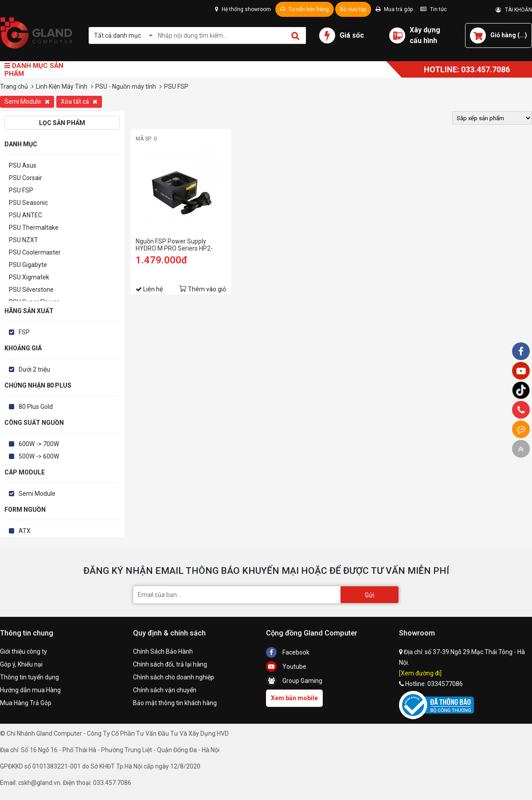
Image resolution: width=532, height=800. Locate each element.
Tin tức (434, 9)
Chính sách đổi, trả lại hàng (170, 664)
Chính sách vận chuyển (165, 690)
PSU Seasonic (28, 203)
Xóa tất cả (79, 102)
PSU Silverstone (31, 290)
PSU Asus (23, 165)
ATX (25, 531)
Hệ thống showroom (243, 9)
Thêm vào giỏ (207, 289)
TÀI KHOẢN (514, 10)
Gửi (370, 595)
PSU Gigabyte (28, 265)
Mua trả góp (394, 9)
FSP (24, 332)
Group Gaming (294, 681)
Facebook (288, 652)
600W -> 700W (39, 444)
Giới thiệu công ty (23, 651)
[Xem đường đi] (420, 673)
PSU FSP (21, 190)
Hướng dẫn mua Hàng (30, 690)
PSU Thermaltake (34, 227)
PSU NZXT (23, 240)
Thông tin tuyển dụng (29, 677)
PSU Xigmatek (29, 277)
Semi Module (27, 102)
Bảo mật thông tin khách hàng (175, 703)
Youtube (286, 667)
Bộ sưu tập (353, 9)
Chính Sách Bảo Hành (163, 651)
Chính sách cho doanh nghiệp (174, 677)
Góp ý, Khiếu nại (21, 664)
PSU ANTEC (25, 215)
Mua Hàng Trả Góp (26, 703)
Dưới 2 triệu (34, 369)
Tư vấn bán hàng (305, 9)
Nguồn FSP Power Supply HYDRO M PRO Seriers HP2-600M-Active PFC (174, 245)
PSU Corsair (25, 178)
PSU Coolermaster (35, 252)
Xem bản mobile (294, 698)
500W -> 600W (39, 456)
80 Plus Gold (36, 407)
